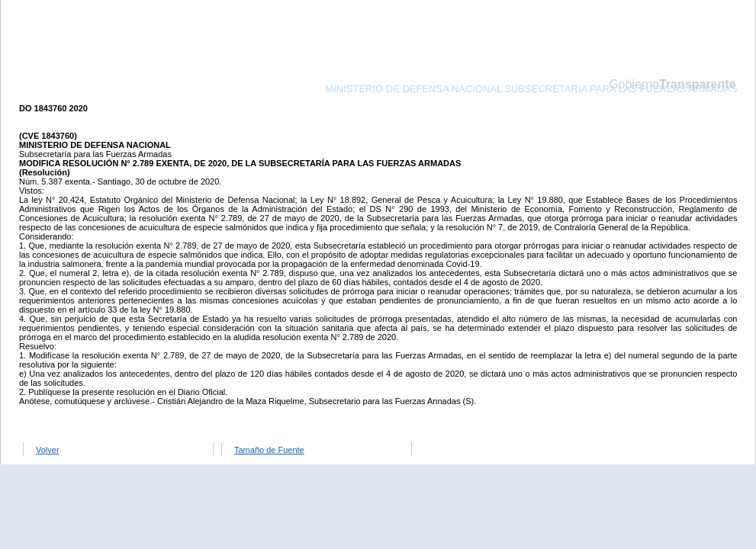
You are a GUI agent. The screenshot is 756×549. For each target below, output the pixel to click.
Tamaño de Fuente (269, 450)
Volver (48, 450)
